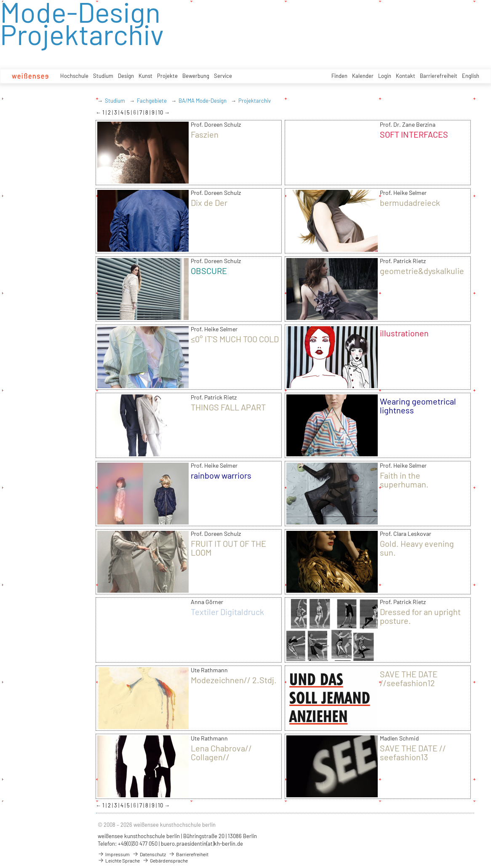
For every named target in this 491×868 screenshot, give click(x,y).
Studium (103, 76)
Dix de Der (209, 202)
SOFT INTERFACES (414, 134)
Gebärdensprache (165, 860)
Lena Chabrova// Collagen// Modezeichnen (221, 757)
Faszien (205, 134)
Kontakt (406, 76)
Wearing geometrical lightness (418, 406)
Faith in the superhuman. (404, 480)
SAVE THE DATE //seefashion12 (409, 678)
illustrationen (404, 333)
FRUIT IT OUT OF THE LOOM (228, 548)
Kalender (363, 76)
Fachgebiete (152, 101)
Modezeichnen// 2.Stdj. (234, 680)
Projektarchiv (255, 101)
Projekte (167, 76)
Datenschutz (149, 854)
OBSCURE (209, 271)
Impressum (114, 854)
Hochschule (74, 76)
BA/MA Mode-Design (203, 101)
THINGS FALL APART (228, 407)
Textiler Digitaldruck (227, 612)
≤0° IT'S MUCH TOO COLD (235, 339)
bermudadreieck (410, 202)
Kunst (145, 76)
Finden (339, 76)
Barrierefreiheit (439, 76)
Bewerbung (196, 76)
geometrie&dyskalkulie (422, 271)
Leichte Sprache (119, 860)
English (471, 76)
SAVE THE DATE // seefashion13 (413, 752)
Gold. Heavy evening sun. (417, 548)
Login (385, 76)
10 (161, 112)
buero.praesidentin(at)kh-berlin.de (202, 844)
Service (223, 76)
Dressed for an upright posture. (420, 616)
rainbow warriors (221, 475)
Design (126, 76)
